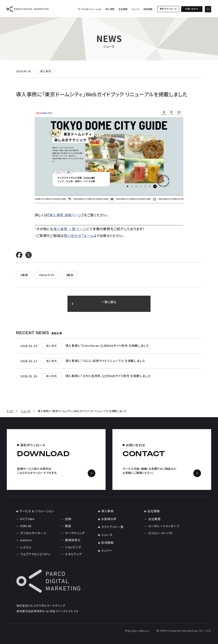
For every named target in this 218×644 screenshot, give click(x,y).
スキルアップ (73, 554)
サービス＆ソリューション (89, 9)
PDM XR (26, 526)
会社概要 (154, 519)
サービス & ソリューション (37, 511)
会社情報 (123, 9)
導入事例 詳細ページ (66, 215)
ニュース (135, 9)
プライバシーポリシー (137, 631)
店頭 (68, 519)
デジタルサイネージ (33, 533)
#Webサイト (47, 275)
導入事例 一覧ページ (70, 229)
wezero (26, 540)
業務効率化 (73, 540)
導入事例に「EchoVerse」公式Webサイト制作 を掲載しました (107, 346)
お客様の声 (109, 519)
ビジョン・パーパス (160, 533)
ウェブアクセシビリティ (35, 554)
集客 (68, 526)
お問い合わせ (192, 9)
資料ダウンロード (168, 9)
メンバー (107, 550)
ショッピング (73, 547)
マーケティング (75, 533)
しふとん (26, 547)
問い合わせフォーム (79, 236)
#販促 (70, 275)
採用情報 (148, 9)
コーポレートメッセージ (164, 526)
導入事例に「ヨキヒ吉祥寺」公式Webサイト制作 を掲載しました (108, 376)
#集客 (24, 275)
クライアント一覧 (112, 527)
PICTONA (27, 519)
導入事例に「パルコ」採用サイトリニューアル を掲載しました (105, 361)
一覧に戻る (109, 304)
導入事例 (110, 9)
